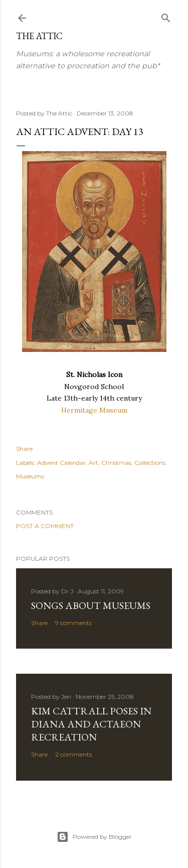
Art (93, 463)
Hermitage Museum (94, 410)
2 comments (73, 754)
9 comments (73, 623)
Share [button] (24, 449)
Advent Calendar (61, 463)
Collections (150, 463)
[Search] (166, 16)
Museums (30, 476)
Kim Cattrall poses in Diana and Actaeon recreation (91, 724)
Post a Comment (45, 526)
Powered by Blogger (94, 837)
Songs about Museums (91, 605)
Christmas (116, 463)
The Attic (39, 36)
